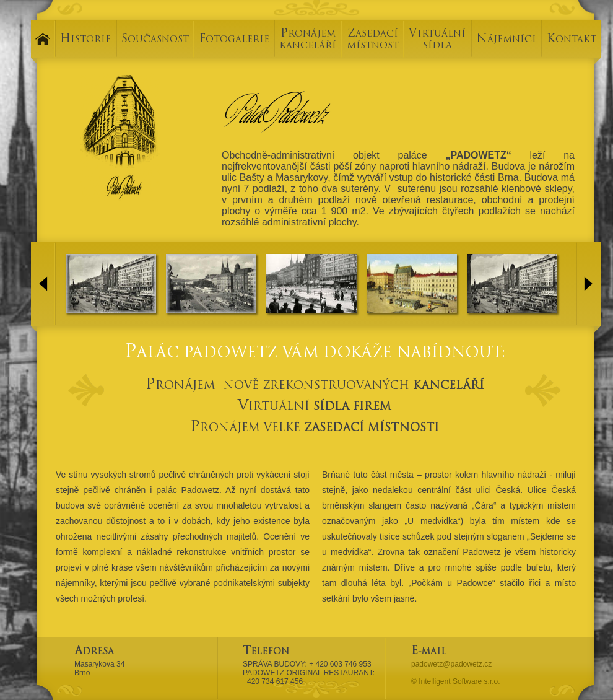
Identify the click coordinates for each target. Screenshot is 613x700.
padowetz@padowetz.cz (451, 664)
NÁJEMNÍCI (506, 40)
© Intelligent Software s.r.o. (456, 681)
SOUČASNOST (155, 40)
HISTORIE (85, 40)
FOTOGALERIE (234, 40)
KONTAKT (572, 40)
